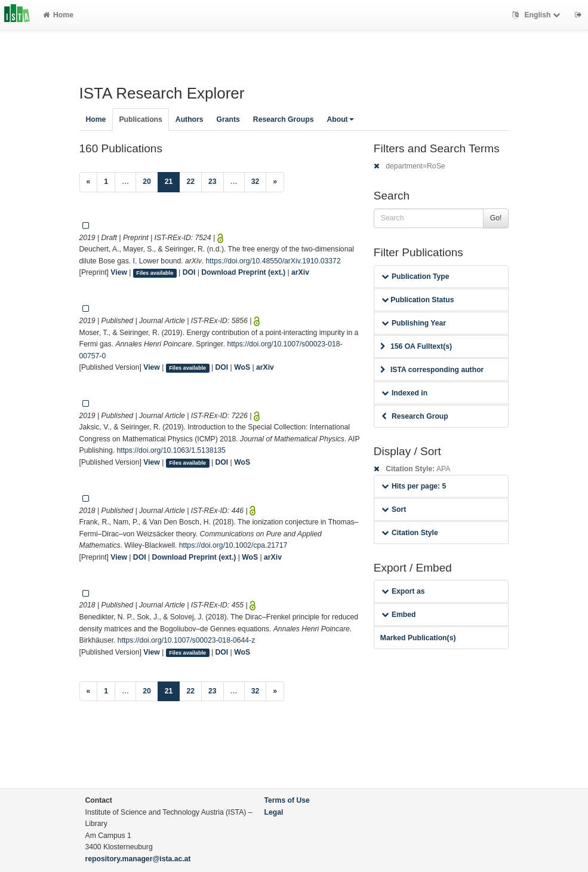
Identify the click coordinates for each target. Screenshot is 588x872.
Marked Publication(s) (418, 638)
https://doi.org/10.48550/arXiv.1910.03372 (273, 261)
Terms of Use (287, 800)
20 (147, 182)
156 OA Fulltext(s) (416, 346)
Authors (190, 119)
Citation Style (410, 533)
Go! (496, 218)
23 (213, 182)
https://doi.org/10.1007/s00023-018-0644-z (186, 640)
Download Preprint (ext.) (243, 272)
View (119, 272)
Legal (274, 812)
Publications (140, 119)
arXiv (300, 272)
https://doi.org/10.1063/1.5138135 (171, 450)
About (340, 119)
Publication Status (418, 300)
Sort (394, 509)
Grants (228, 119)
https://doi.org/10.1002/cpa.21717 (233, 545)
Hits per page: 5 (414, 486)
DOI (189, 272)
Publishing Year (414, 323)
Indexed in (404, 393)
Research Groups (284, 119)
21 (173, 181)
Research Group (415, 416)
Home (58, 15)
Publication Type (415, 277)
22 (190, 182)
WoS (242, 367)
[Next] (275, 182)
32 (255, 182)
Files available (155, 273)
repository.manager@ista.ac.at (138, 859)
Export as (403, 591)
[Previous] (89, 182)
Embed (399, 615)
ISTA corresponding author (432, 370)
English (538, 15)
